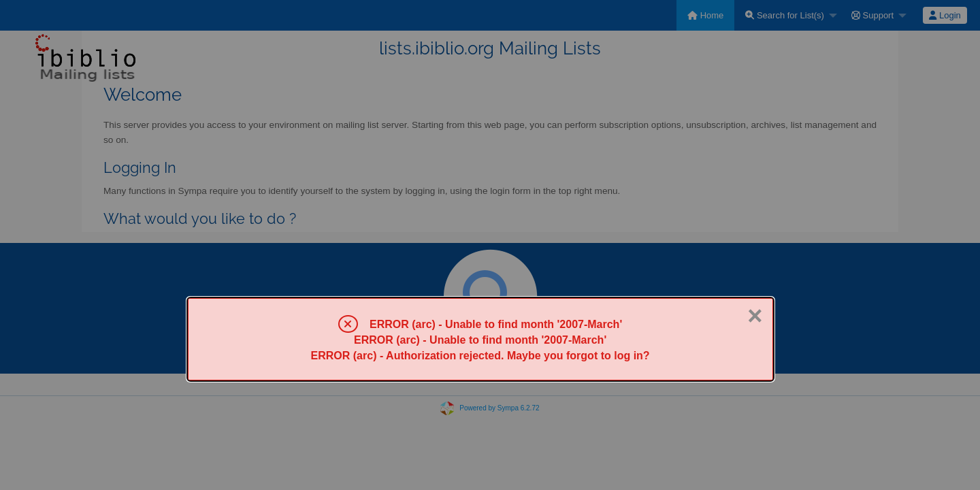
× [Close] (755, 316)
